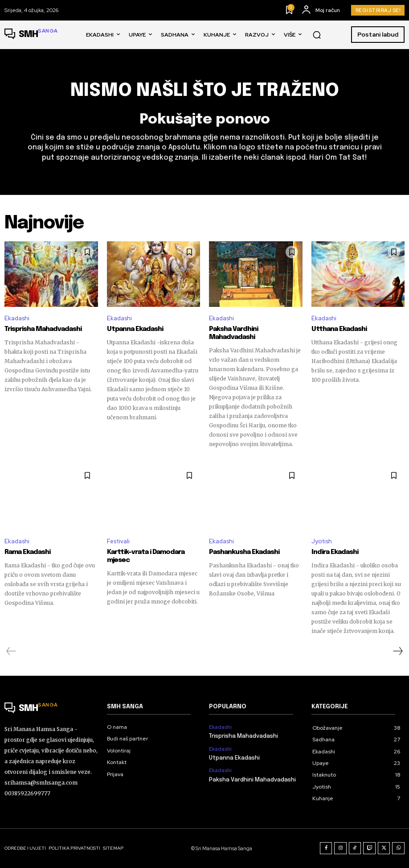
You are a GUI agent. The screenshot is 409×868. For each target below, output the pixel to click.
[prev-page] (11, 651)
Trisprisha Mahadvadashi (43, 329)
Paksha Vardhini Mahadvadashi (233, 333)
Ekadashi (17, 318)
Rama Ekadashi (27, 552)
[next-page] (397, 651)
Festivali (118, 541)
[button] (317, 35)
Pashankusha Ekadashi (244, 552)
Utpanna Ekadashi (135, 329)
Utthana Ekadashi (339, 329)
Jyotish (322, 541)
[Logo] (31, 35)
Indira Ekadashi (335, 552)
